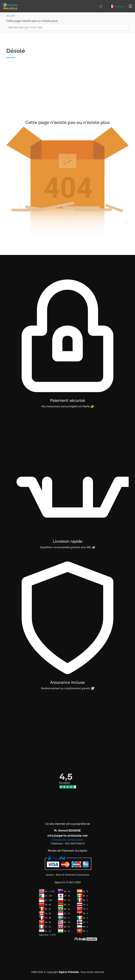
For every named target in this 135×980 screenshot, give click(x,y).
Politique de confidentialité (67, 840)
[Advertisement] (67, 93)
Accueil (11, 16)
